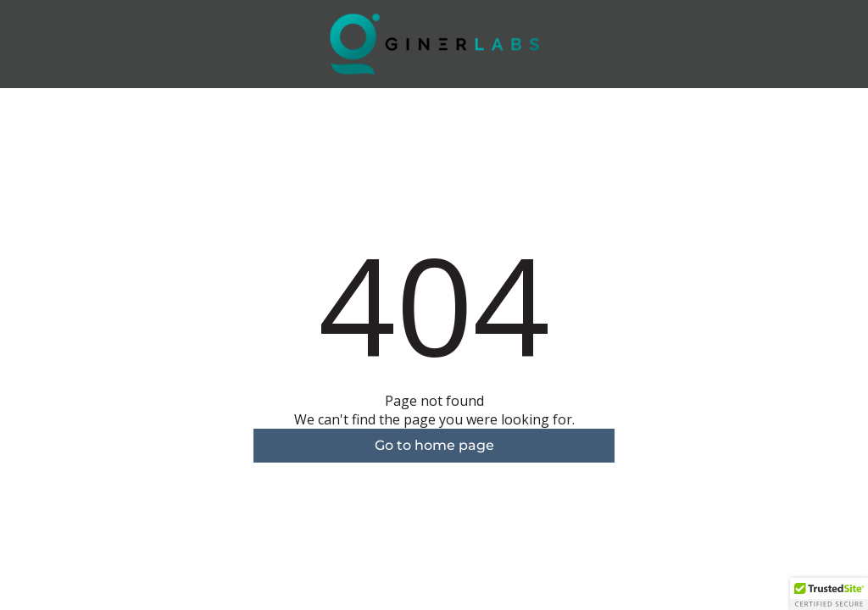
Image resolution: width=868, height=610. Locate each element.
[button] (829, 594)
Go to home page (434, 445)
